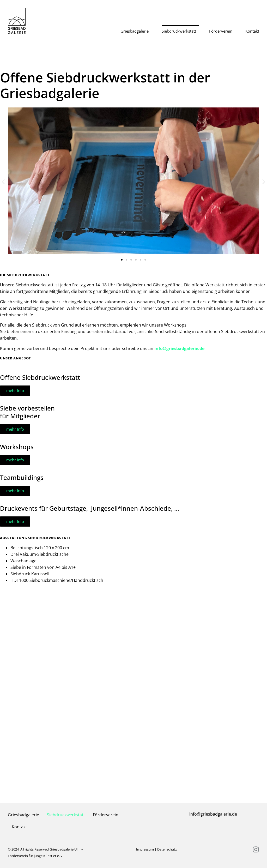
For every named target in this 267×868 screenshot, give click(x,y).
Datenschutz (167, 849)
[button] (3, 182)
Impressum (145, 849)
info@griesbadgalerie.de (179, 348)
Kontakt (252, 31)
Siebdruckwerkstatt (180, 31)
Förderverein (222, 31)
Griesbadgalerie (136, 31)
